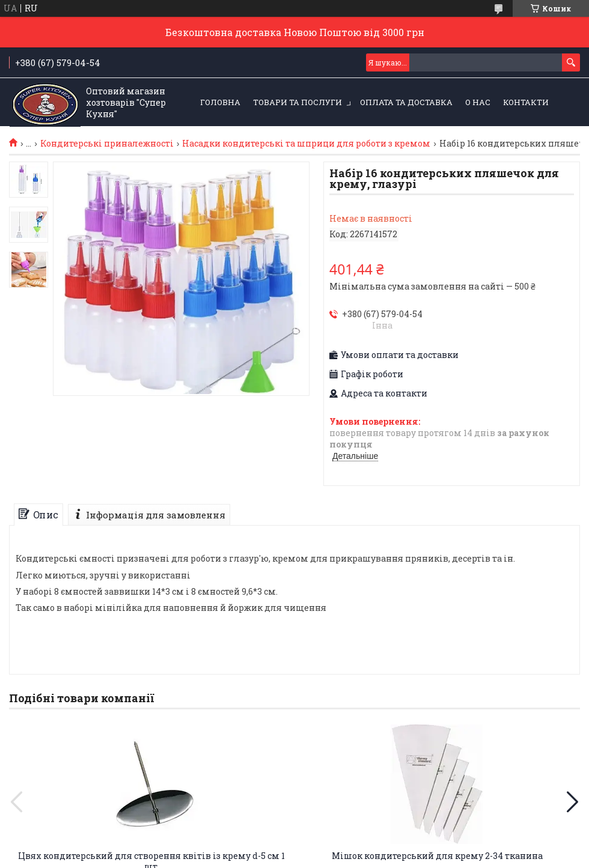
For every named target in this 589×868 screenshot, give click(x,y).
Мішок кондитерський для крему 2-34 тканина (437, 856)
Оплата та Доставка (406, 102)
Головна (220, 102)
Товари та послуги (298, 102)
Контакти (526, 102)
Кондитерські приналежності (107, 144)
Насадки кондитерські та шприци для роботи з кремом (306, 144)
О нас (478, 102)
